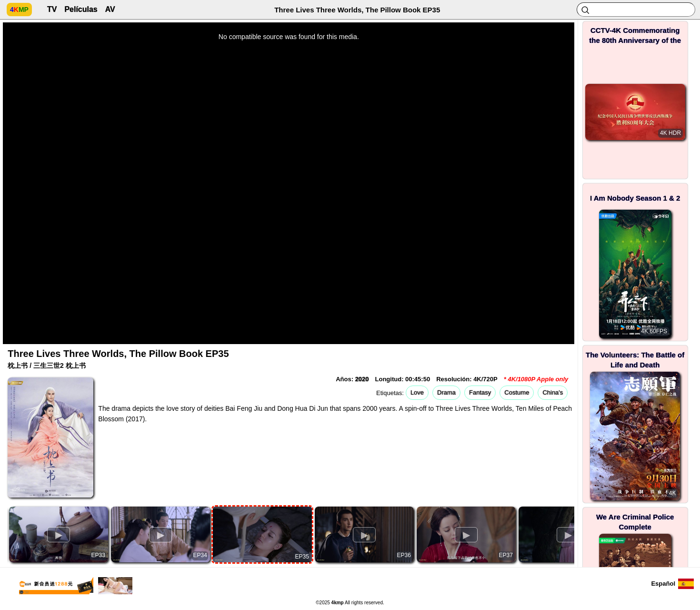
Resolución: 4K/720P (467, 379)
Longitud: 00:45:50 (403, 379)
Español (663, 584)
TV (52, 9)
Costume (517, 392)
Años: (352, 379)
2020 (362, 379)
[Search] (636, 10)
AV (110, 9)
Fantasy (480, 392)
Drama (446, 392)
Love (417, 392)
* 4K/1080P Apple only (536, 379)
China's (553, 392)
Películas (81, 9)
